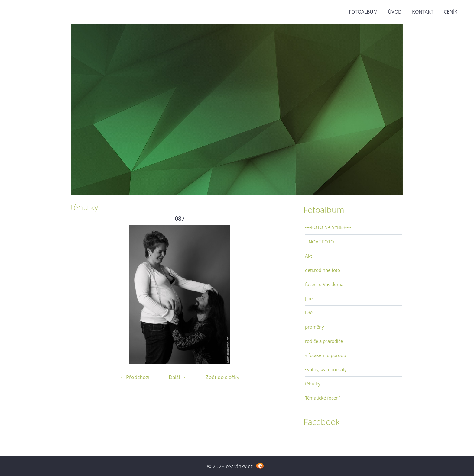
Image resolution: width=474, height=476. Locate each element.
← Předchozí (135, 377)
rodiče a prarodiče (324, 341)
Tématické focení (322, 398)
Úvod (395, 12)
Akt (308, 256)
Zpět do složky (222, 377)
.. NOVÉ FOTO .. (321, 242)
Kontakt (423, 12)
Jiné (309, 298)
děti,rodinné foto (323, 270)
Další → (177, 377)
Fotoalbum (363, 12)
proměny (315, 327)
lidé (309, 313)
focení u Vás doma (324, 284)
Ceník (451, 12)
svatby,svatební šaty (326, 369)
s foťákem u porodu (326, 355)
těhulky (313, 384)
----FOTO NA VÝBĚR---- (328, 227)
